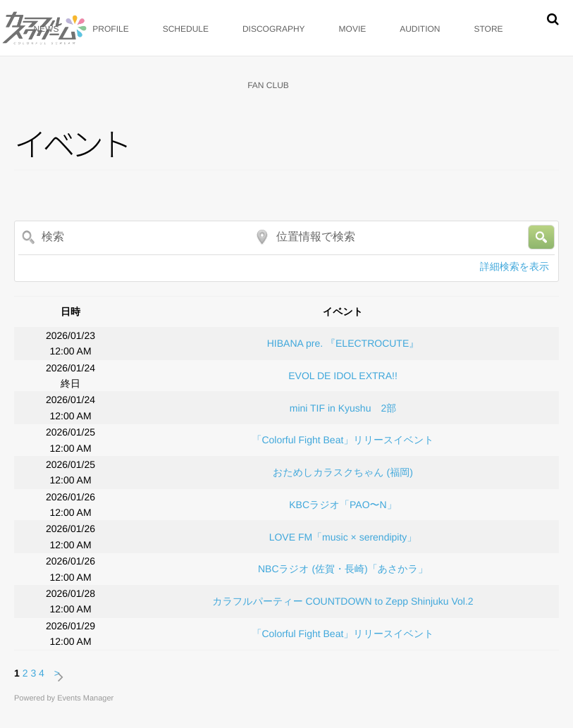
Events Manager (85, 698)
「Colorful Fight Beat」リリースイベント (343, 440)
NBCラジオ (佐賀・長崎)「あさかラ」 (343, 569)
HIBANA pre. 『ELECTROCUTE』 (343, 343)
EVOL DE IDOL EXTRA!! (343, 376)
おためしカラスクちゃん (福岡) (343, 472)
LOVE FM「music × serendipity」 (343, 537)
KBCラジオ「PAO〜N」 (343, 505)
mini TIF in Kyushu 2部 (343, 408)
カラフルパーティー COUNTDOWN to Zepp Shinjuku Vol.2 (343, 601)
